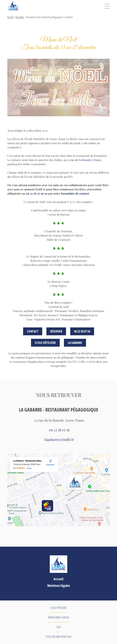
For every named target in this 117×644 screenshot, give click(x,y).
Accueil (10, 17)
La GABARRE (75, 343)
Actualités (20, 17)
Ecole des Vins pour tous (58, 637)
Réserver (56, 331)
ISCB (59, 627)
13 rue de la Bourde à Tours (84, 160)
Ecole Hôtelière (45, 343)
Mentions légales (59, 586)
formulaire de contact (75, 193)
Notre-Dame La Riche (59, 617)
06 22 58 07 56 (35, 193)
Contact (33, 331)
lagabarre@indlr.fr (59, 439)
